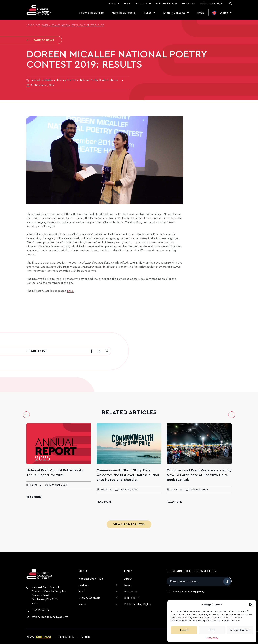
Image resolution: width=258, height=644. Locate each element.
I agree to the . (189, 592)
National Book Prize (91, 13)
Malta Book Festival (124, 13)
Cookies (86, 637)
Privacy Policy (212, 638)
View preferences (240, 630)
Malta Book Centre (166, 4)
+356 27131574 (40, 610)
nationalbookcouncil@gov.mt (50, 617)
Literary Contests (174, 13)
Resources (141, 4)
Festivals (84, 585)
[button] (251, 605)
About (112, 4)
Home (29, 25)
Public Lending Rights (212, 4)
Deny (212, 630)
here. (70, 291)
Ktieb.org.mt (44, 637)
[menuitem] (222, 13)
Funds (148, 13)
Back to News (40, 40)
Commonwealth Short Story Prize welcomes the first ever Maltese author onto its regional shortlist (128, 475)
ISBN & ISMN (189, 4)
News (127, 4)
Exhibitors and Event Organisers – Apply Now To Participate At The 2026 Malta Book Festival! (199, 475)
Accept (184, 630)
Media (201, 13)
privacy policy (196, 592)
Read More (34, 497)
